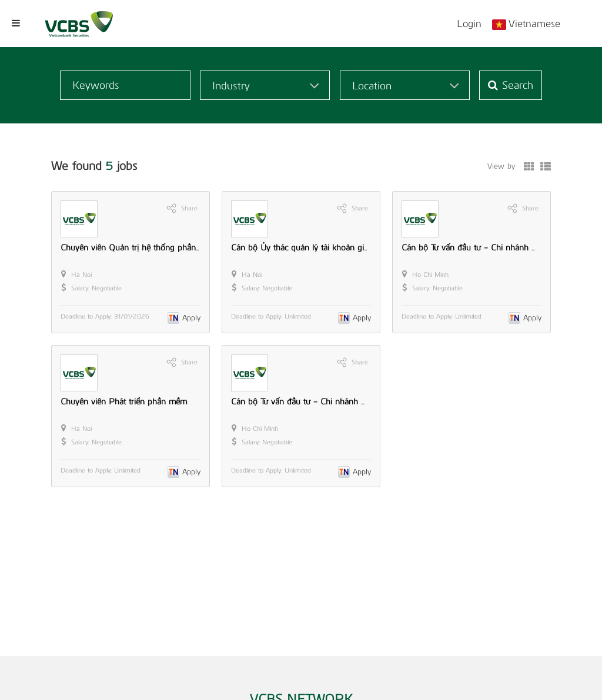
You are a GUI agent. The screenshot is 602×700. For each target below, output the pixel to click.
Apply (191, 318)
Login (469, 24)
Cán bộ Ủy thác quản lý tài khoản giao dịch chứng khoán (336, 248)
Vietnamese (534, 24)
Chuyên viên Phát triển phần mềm (124, 402)
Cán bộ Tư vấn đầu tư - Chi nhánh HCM (306, 402)
